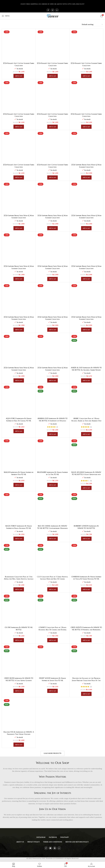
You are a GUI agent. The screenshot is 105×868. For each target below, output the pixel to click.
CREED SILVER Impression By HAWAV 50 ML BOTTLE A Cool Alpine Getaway (19, 679)
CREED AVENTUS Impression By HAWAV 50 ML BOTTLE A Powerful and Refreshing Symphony (86, 630)
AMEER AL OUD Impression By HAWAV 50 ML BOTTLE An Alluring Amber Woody (86, 369)
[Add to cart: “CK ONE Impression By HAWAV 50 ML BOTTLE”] (19, 640)
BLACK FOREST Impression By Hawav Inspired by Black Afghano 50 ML (19, 527)
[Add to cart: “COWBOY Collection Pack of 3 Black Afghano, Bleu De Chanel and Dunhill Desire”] (52, 640)
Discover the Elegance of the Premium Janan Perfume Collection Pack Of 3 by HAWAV (86, 680)
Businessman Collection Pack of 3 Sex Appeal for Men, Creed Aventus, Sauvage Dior (19, 579)
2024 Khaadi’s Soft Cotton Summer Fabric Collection (19, 64)
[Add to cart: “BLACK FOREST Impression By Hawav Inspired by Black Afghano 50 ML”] (19, 539)
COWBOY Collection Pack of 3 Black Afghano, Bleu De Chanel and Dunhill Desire (52, 630)
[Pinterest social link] (55, 848)
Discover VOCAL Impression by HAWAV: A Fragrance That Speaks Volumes (19, 733)
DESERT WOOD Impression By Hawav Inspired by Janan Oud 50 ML (53, 679)
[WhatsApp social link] (57, 10)
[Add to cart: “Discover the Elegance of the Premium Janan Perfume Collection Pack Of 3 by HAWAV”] (86, 694)
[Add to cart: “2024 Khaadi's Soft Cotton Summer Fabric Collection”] (19, 76)
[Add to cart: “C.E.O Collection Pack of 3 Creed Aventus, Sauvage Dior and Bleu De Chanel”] (52, 589)
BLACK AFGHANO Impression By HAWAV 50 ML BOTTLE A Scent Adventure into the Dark (86, 474)
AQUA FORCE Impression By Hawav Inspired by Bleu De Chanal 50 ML (19, 420)
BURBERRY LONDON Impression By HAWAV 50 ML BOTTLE (86, 527)
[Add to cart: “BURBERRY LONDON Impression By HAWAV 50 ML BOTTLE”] (86, 539)
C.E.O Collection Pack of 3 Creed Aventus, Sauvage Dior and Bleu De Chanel (53, 578)
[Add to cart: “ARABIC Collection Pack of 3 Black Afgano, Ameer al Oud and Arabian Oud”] (86, 434)
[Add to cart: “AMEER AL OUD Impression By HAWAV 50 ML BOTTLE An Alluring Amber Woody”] (86, 380)
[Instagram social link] (53, 10)
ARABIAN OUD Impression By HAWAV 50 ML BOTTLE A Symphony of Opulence (52, 420)
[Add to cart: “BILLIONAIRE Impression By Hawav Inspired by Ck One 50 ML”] (52, 485)
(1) (57, 427)
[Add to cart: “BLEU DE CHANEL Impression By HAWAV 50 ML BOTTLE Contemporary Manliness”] (52, 539)
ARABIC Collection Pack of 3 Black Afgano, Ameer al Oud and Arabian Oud (86, 420)
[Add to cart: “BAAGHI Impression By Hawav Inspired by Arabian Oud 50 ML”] (19, 485)
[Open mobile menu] (6, 16)
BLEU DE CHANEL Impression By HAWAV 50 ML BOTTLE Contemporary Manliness (53, 527)
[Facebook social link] (48, 10)
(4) (91, 481)
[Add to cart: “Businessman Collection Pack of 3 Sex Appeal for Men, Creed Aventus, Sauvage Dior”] (19, 589)
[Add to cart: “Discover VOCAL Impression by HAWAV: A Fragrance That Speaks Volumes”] (19, 745)
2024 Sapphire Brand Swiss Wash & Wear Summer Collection (86, 166)
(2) (91, 687)
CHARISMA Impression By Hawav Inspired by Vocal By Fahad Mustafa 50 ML (86, 578)
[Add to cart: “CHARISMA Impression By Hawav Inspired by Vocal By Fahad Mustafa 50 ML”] (86, 589)
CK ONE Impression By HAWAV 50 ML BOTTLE (19, 629)
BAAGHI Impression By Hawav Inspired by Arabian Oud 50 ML (19, 473)
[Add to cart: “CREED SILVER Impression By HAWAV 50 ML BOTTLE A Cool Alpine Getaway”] (19, 691)
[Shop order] (92, 25)
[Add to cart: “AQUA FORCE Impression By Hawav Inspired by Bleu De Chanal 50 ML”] (19, 431)
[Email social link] (50, 848)
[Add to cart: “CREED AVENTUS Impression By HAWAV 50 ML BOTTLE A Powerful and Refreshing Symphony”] (86, 640)
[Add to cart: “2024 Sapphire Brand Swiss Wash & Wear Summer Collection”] (86, 177)
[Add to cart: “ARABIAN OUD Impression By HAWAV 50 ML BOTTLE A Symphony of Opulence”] (52, 434)
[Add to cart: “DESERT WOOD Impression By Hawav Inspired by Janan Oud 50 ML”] (52, 691)
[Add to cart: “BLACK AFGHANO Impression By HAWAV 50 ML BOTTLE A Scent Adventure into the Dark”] (86, 488)
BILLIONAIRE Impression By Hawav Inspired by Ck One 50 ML (52, 473)
